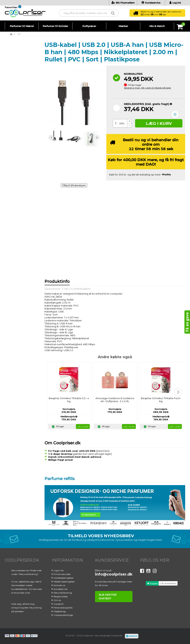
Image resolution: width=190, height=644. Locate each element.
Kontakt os (59, 585)
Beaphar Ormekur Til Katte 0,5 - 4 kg (69, 400)
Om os (57, 600)
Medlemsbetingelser (64, 582)
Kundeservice (151, 3)
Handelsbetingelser (64, 578)
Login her (59, 570)
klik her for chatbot (108, 597)
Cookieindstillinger (63, 615)
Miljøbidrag (60, 611)
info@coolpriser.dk (114, 574)
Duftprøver (89, 26)
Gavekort (59, 604)
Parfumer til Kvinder (55, 26)
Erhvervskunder (62, 574)
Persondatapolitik (63, 608)
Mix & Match (157, 26)
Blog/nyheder (61, 596)
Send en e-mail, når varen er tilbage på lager (148, 88)
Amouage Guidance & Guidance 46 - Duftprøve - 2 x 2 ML (115, 400)
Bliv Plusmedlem (123, 3)
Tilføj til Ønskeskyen (74, 185)
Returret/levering (63, 593)
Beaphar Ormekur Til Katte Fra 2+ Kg (161, 400)
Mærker (123, 26)
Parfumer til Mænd (22, 26)
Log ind (175, 3)
